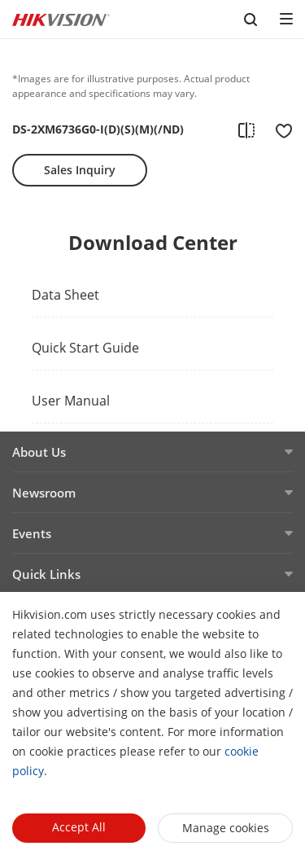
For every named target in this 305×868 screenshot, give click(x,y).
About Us (39, 452)
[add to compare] (246, 129)
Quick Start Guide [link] (85, 348)
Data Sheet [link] (65, 295)
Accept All (79, 827)
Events (32, 533)
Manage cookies (226, 828)
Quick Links (46, 574)
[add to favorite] (279, 129)
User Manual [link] (71, 401)
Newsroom (44, 493)
